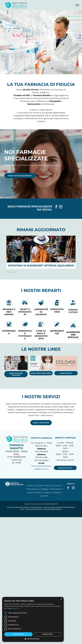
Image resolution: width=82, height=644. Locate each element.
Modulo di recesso (36, 507)
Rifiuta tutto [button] (60, 634)
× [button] (77, 601)
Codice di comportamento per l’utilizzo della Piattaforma (44, 509)
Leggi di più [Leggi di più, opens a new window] (54, 608)
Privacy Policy (12, 451)
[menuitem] (30, 486)
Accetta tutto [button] (22, 634)
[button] (41, 639)
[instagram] (61, 207)
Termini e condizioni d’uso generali (18, 507)
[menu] (77, 5)
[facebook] (56, 207)
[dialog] (41, 620)
